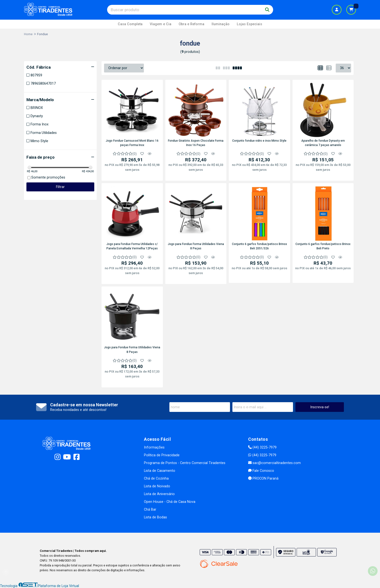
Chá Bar (150, 510)
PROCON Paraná (263, 478)
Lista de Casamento (160, 471)
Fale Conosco (261, 471)
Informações (154, 447)
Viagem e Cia (161, 24)
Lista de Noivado (157, 486)
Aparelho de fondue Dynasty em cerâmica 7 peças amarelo (323, 143)
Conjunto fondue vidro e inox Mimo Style (259, 141)
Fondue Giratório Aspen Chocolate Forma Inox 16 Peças (196, 143)
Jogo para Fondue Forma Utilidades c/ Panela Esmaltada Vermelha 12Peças (132, 246)
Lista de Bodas (155, 517)
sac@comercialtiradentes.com (274, 463)
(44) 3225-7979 (262, 447)
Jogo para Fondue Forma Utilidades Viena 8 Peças (196, 246)
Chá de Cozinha (156, 478)
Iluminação (221, 24)
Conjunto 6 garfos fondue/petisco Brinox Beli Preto (323, 246)
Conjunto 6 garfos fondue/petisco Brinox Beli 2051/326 (259, 246)
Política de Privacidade (162, 455)
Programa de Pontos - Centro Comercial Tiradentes (185, 463)
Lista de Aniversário (159, 494)
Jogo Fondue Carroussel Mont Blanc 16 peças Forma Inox (132, 143)
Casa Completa (130, 24)
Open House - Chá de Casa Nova (170, 502)
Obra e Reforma (191, 24)
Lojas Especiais (249, 24)
